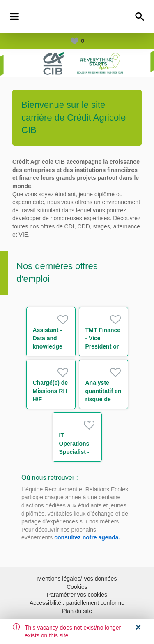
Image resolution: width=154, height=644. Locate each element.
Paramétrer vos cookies (77, 595)
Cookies (77, 587)
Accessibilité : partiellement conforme (77, 603)
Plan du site (77, 611)
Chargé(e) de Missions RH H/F (51, 391)
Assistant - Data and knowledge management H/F (51, 346)
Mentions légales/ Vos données (77, 579)
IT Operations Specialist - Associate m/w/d (74, 452)
